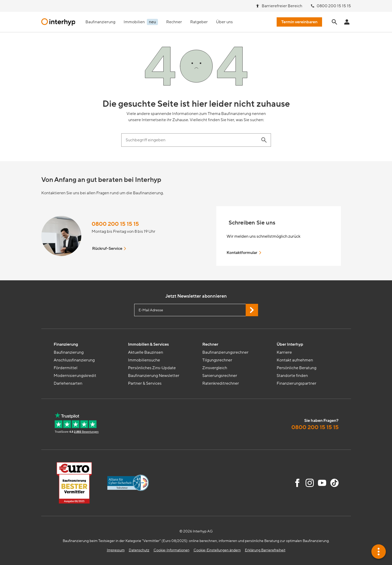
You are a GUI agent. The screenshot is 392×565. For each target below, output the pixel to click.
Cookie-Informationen (171, 550)
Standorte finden (292, 376)
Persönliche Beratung (297, 368)
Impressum (116, 550)
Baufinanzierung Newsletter (154, 376)
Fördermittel (66, 368)
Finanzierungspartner (297, 383)
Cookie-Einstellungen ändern (217, 550)
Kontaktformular (244, 253)
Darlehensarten (68, 383)
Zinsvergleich (215, 368)
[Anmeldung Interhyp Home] (347, 22)
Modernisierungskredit (75, 376)
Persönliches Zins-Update (152, 368)
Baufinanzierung (69, 352)
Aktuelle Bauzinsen (146, 352)
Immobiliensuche (144, 360)
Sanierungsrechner (220, 376)
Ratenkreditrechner (221, 383)
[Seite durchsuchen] (334, 22)
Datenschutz (139, 550)
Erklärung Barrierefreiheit (265, 550)
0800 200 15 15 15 (115, 224)
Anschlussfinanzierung (74, 360)
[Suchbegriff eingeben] (191, 140)
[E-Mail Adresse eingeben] (196, 310)
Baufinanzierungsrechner (225, 352)
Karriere (284, 352)
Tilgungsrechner (217, 360)
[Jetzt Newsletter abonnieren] (252, 310)
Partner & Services (145, 383)
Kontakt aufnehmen (295, 360)
